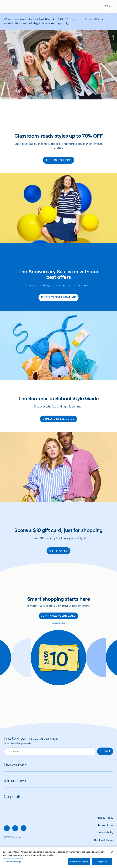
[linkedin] (24, 828)
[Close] (112, 855)
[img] (58, 7)
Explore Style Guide (58, 419)
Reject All (102, 864)
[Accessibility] (103, 833)
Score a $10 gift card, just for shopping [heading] (58, 530)
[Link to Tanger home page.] (15, 821)
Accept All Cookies (79, 864)
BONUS (50, 19)
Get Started (58, 551)
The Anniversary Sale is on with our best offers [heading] (59, 274)
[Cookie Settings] (104, 840)
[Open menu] (6, 6)
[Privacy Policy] (103, 818)
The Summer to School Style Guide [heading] (58, 398)
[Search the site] (14, 6)
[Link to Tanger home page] (58, 6)
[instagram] (15, 828)
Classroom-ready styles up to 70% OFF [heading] (58, 136)
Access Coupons (59, 160)
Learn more (59, 623)
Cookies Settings (13, 864)
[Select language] (107, 6)
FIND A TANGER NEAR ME (58, 297)
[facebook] (7, 828)
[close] (111, 21)
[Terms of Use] (103, 825)
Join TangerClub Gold (59, 616)
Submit (105, 751)
